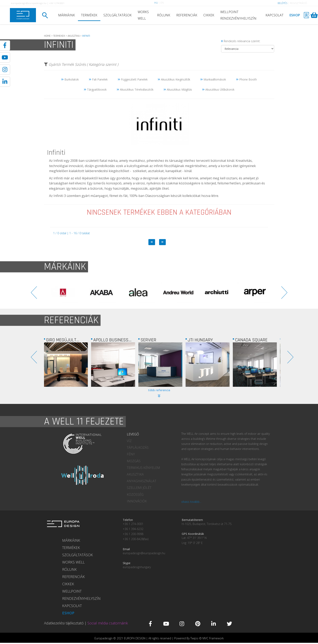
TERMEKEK (59, 36)
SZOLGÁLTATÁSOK (118, 15)
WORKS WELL (143, 15)
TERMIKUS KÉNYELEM (143, 468)
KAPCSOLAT (274, 15)
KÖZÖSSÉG (135, 494)
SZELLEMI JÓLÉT (139, 488)
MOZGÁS (134, 461)
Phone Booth (246, 79)
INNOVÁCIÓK (137, 501)
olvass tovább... (191, 502)
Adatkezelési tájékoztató (64, 623)
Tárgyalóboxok (95, 89)
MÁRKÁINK (67, 15)
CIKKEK (209, 15)
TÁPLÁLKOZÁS (138, 447)
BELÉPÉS (282, 3)
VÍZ (129, 441)
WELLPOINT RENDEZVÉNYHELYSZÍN (238, 15)
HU (156, 3)
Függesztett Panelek (133, 79)
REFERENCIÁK (187, 15)
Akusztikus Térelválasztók (135, 89)
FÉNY (131, 454)
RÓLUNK (164, 15)
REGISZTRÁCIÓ (299, 3)
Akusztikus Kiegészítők (174, 79)
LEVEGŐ (133, 434)
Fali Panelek (98, 79)
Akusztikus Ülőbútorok (218, 89)
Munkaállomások (213, 79)
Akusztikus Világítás (178, 89)
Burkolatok (70, 79)
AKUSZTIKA (74, 36)
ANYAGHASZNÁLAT (142, 481)
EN (162, 3)
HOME (47, 36)
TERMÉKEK (89, 15)
